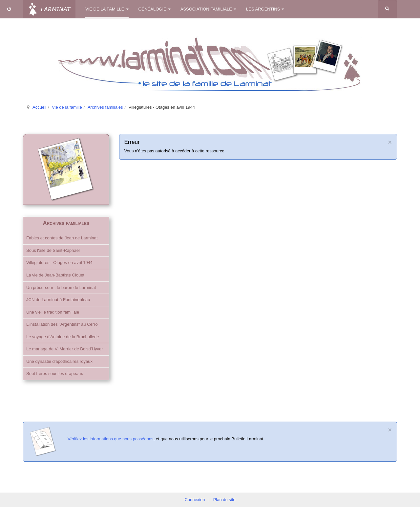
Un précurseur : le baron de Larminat (61, 287)
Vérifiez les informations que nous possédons (111, 439)
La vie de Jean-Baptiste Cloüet (55, 275)
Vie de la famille (107, 9)
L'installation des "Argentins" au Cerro (62, 324)
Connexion (195, 500)
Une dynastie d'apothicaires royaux (59, 361)
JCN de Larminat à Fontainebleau (58, 300)
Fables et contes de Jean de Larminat (62, 238)
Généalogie (155, 9)
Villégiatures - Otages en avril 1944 (59, 263)
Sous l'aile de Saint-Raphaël (53, 250)
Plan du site (224, 500)
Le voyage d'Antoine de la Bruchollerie (63, 337)
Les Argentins (265, 9)
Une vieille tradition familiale (53, 312)
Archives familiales (105, 107)
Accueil (39, 107)
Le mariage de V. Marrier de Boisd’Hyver (65, 349)
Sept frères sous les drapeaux (55, 374)
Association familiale (208, 9)
